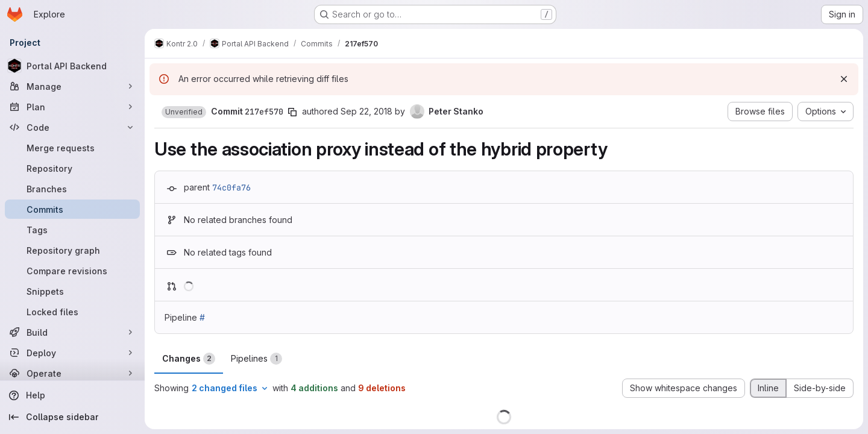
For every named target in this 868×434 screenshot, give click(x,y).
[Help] (72, 395)
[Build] (72, 332)
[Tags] (72, 230)
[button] (184, 112)
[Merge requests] (72, 148)
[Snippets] (72, 291)
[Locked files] (72, 312)
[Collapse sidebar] (72, 417)
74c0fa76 (231, 187)
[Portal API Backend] (72, 66)
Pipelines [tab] (256, 359)
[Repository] (72, 168)
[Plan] (72, 107)
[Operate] (72, 373)
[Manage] (72, 86)
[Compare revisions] (72, 271)
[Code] (72, 127)
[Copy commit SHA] (292, 112)
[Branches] (72, 189)
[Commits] (72, 209)
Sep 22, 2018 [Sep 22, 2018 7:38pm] (366, 111)
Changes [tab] (189, 359)
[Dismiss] (844, 79)
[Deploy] (72, 353)
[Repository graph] (72, 250)
